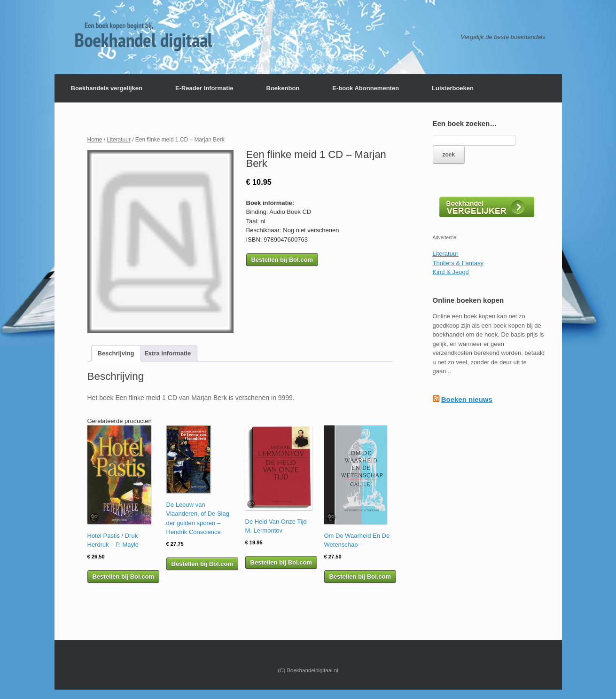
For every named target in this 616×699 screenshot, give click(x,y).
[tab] (116, 354)
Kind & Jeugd (451, 272)
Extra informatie (168, 353)
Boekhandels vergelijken (107, 88)
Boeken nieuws (467, 399)
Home (95, 140)
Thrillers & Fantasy (458, 263)
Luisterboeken (453, 88)
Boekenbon (283, 88)
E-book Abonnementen (366, 88)
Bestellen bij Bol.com (282, 260)
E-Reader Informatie (204, 88)
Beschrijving (116, 353)
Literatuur (119, 140)
